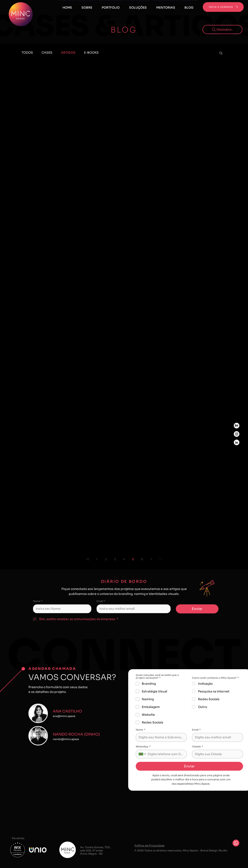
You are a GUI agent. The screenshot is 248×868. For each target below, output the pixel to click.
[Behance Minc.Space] (237, 426)
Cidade (197, 747)
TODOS (27, 53)
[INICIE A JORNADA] (223, 7)
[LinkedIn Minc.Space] (237, 442)
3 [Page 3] (115, 559)
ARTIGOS (68, 53)
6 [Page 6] (142, 559)
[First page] (88, 559)
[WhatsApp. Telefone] (165, 754)
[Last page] (160, 559)
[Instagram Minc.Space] (237, 434)
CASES (47, 53)
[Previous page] (97, 559)
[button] (166, 6)
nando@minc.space (66, 739)
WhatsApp (143, 747)
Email (101, 601)
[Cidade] (216, 754)
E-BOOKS (91, 53)
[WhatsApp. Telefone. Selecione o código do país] (143, 754)
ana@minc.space (64, 716)
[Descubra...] (222, 30)
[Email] (132, 609)
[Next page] (151, 559)
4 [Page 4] (124, 559)
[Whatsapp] (236, 843)
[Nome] (61, 609)
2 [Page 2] (106, 559)
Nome (38, 601)
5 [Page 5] (133, 559)
